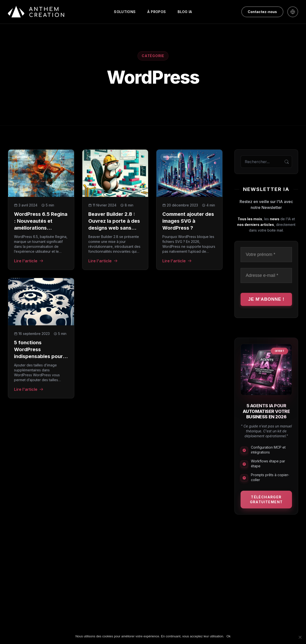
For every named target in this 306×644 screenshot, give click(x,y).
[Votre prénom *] (266, 255)
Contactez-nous (262, 12)
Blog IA (185, 12)
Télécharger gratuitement (266, 499)
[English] (293, 12)
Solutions (125, 12)
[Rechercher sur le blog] (266, 162)
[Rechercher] (287, 162)
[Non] (300, 637)
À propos (157, 12)
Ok (229, 636)
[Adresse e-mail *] (266, 275)
